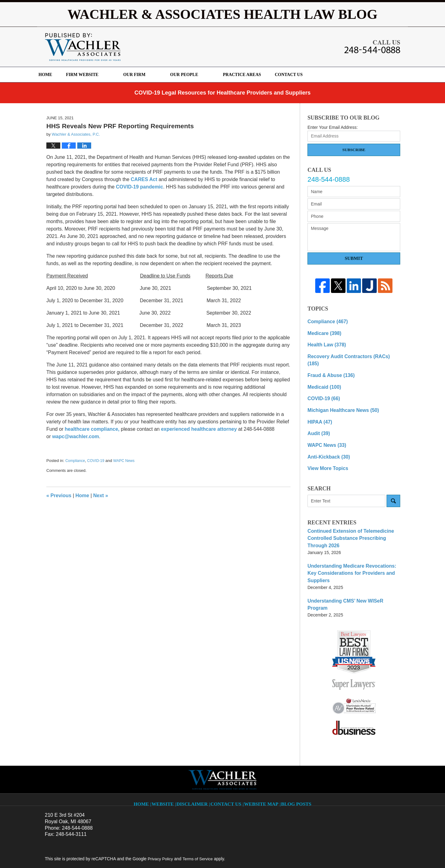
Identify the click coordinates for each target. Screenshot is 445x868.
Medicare (322, 332)
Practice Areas (264, 75)
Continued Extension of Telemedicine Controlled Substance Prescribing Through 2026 (352, 519)
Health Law (324, 343)
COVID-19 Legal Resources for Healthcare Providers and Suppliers (222, 93)
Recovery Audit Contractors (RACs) (350, 354)
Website (167, 762)
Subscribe (354, 150)
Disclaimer (196, 762)
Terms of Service (200, 821)
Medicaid (322, 375)
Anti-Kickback (326, 440)
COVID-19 (96, 461)
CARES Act (144, 179)
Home (56, 75)
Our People (206, 75)
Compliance (75, 461)
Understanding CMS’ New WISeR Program (351, 571)
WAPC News (124, 461)
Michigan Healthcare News (339, 397)
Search (393, 483)
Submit (354, 258)
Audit (318, 418)
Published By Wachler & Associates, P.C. (372, 47)
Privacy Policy (161, 821)
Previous (59, 495)
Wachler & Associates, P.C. (121, 852)
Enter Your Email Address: (333, 127)
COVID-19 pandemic (140, 187)
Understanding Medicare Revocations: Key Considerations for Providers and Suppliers (352, 548)
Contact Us (321, 75)
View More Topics (326, 451)
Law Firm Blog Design (371, 852)
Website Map (262, 762)
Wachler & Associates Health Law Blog (83, 47)
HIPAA (318, 408)
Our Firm (156, 75)
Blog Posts (295, 762)
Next (101, 495)
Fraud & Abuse (328, 364)
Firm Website (104, 75)
